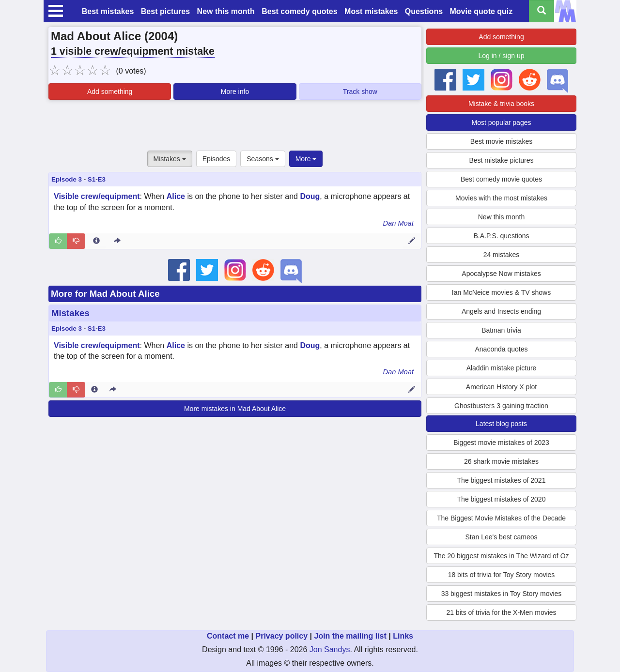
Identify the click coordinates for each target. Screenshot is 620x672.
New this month (226, 11)
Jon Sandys (330, 649)
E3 (102, 179)
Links (403, 636)
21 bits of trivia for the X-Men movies (501, 612)
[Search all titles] (542, 11)
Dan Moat (398, 223)
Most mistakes (371, 11)
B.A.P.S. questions (502, 236)
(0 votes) (131, 71)
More (306, 159)
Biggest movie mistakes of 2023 (501, 443)
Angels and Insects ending (501, 311)
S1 (92, 179)
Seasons (263, 159)
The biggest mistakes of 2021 (502, 480)
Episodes (217, 159)
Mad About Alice (96, 36)
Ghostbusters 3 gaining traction (501, 406)
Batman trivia (501, 330)
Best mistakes (108, 11)
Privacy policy (281, 636)
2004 (161, 36)
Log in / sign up (502, 56)
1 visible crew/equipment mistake (133, 51)
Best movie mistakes (501, 141)
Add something (110, 92)
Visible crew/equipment (97, 196)
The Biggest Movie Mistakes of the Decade (501, 518)
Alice (176, 196)
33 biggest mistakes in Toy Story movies (502, 594)
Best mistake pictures (501, 160)
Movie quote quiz (481, 11)
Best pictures (165, 11)
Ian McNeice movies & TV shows (501, 292)
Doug (310, 196)
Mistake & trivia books (501, 104)
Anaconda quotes (502, 349)
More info (235, 92)
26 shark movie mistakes (501, 461)
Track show (360, 92)
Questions (424, 11)
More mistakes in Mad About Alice (235, 409)
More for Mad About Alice (105, 294)
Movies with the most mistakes (501, 198)
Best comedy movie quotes (501, 179)
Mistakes (170, 159)
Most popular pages (502, 122)
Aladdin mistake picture (502, 368)
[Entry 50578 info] (96, 241)
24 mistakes (502, 255)
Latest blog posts (501, 424)
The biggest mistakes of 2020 (502, 499)
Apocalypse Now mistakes (501, 274)
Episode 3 (67, 179)
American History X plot (501, 387)
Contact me (228, 636)
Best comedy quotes (299, 11)
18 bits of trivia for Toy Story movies (502, 575)
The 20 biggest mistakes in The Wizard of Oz (501, 556)
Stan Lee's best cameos (502, 537)
